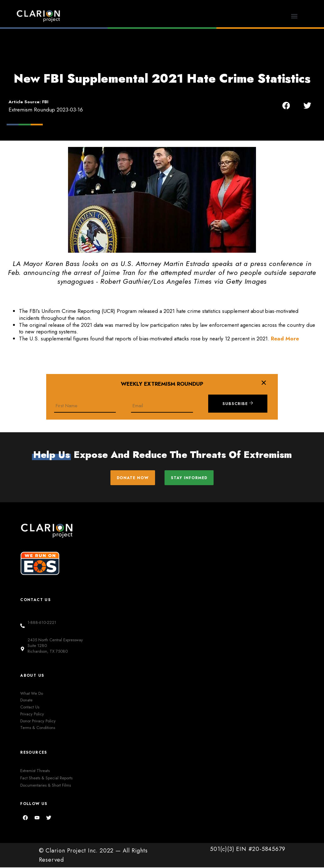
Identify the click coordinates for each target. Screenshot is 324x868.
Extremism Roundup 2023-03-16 (46, 110)
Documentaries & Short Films (46, 786)
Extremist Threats (35, 771)
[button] (294, 16)
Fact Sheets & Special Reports (46, 778)
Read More (285, 339)
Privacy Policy (32, 714)
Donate (26, 701)
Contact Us (30, 707)
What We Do (32, 694)
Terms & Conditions (38, 728)
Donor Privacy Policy (38, 721)
